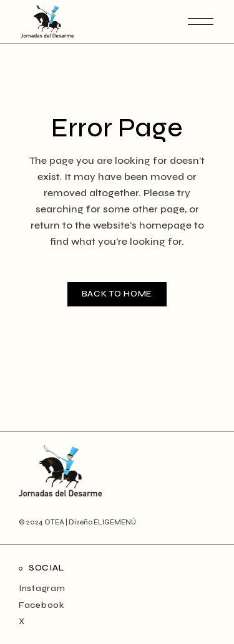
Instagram (42, 588)
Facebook (42, 605)
